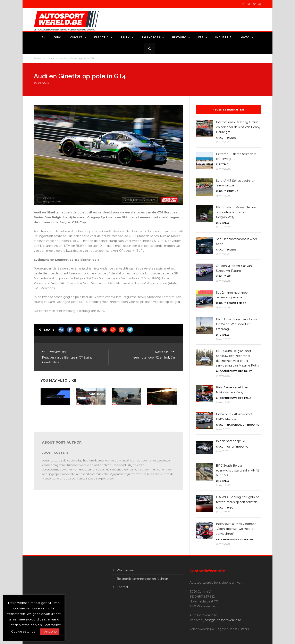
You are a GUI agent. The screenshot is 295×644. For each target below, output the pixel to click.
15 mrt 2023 (223, 169)
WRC (58, 37)
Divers (232, 138)
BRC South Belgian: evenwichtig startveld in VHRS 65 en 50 (238, 470)
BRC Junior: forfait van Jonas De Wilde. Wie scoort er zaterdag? (236, 324)
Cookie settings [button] (23, 631)
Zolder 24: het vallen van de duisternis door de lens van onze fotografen (162, 411)
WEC (230, 508)
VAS (201, 37)
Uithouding (251, 425)
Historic (179, 37)
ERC (241, 398)
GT (229, 276)
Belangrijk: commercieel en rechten (142, 579)
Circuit (76, 37)
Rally (125, 37)
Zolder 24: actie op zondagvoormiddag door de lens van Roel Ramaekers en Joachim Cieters (125, 414)
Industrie (223, 37)
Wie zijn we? (126, 570)
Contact (123, 587)
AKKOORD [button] (50, 632)
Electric (102, 37)
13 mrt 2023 (223, 512)
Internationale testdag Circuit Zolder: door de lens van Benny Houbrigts (238, 127)
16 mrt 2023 (223, 142)
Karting (233, 191)
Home (37, 58)
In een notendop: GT (231, 441)
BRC (218, 223)
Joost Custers (55, 453)
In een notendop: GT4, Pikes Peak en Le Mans (54, 411)
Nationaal (234, 425)
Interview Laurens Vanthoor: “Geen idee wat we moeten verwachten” (236, 529)
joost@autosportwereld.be (223, 620)
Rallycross (151, 37)
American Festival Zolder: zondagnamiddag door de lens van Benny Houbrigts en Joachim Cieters (90, 416)
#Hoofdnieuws (227, 371)
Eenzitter (234, 303)
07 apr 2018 (41, 83)
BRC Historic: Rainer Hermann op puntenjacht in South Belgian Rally (238, 212)
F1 (43, 37)
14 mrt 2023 (223, 339)
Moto (245, 37)
